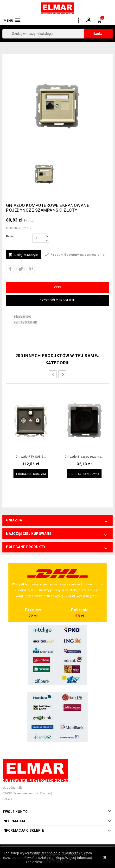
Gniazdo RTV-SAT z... (31, 457)
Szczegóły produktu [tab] (58, 300)
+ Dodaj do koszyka (31, 474)
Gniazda (14, 520)
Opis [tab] (58, 287)
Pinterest (31, 269)
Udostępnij (10, 269)
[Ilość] (38, 238)
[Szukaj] (57, 34)
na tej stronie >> (57, 862)
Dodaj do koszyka (23, 255)
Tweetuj (21, 269)
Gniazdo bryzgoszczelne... (84, 457)
